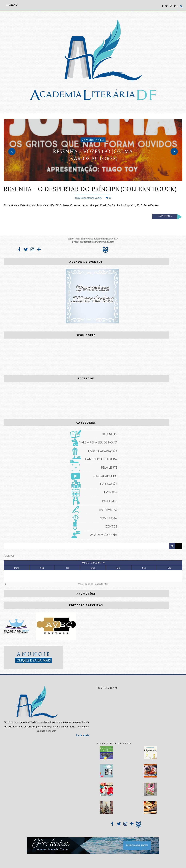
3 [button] (98, 179)
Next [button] (174, 152)
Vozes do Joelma (93, 140)
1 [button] (88, 179)
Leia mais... (166, 216)
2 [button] (93, 179)
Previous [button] (12, 152)
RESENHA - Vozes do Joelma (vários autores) (93, 155)
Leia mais (83, 735)
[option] (93, 150)
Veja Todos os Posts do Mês (93, 584)
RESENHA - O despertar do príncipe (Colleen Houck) (90, 189)
